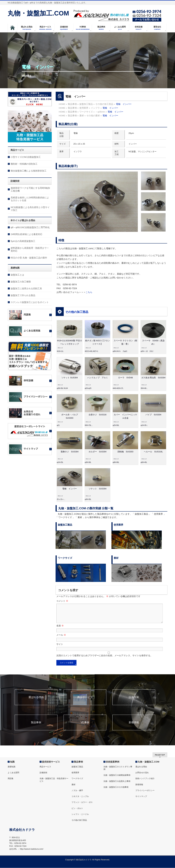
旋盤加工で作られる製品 (23, 295)
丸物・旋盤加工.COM (38, 13)
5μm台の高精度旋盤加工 (23, 241)
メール (61, 639)
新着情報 (134, 726)
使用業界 (75, 773)
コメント (62, 601)
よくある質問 (13, 773)
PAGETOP (160, 755)
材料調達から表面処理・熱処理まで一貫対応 (30, 249)
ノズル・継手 (77, 791)
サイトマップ (141, 797)
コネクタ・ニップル (80, 797)
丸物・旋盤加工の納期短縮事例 (117, 775)
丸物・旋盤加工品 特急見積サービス (54, 780)
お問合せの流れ (142, 773)
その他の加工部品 (77, 312)
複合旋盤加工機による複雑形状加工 (29, 171)
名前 (60, 629)
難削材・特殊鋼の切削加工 (24, 164)
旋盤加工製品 (77, 767)
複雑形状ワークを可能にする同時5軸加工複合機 (30, 189)
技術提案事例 (113, 762)
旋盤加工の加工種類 (21, 282)
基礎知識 (11, 767)
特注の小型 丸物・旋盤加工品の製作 (29, 258)
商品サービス (85, 701)
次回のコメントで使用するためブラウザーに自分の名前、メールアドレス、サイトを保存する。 (104, 659)
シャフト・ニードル (80, 814)
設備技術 (134, 701)
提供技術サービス (51, 762)
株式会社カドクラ (84, 860)
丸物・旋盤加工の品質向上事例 (117, 781)
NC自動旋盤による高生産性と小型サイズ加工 (30, 209)
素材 (73, 785)
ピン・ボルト (77, 808)
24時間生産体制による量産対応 (27, 234)
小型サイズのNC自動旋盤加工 (26, 157)
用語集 (11, 779)
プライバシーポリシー (145, 791)
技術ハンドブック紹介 (145, 779)
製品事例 (36, 726)
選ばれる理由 (36, 701)
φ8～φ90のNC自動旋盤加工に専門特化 (30, 227)
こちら (89, 292)
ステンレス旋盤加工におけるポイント (30, 302)
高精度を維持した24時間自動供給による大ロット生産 (30, 199)
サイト (60, 648)
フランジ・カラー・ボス (82, 802)
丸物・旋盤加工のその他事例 (116, 787)
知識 (12, 762)
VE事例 (85, 726)
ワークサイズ (77, 779)
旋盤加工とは (17, 275)
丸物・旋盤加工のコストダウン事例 (118, 768)
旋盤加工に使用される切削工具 (26, 288)
